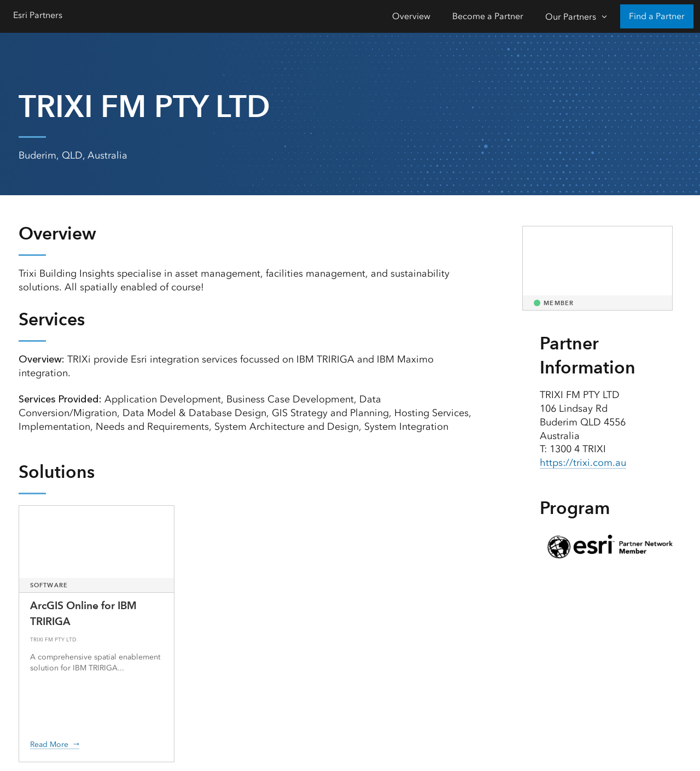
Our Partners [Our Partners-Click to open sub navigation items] (571, 17)
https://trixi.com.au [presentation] (583, 463)
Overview (411, 16)
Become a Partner (488, 16)
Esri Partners (38, 15)
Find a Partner (657, 16)
